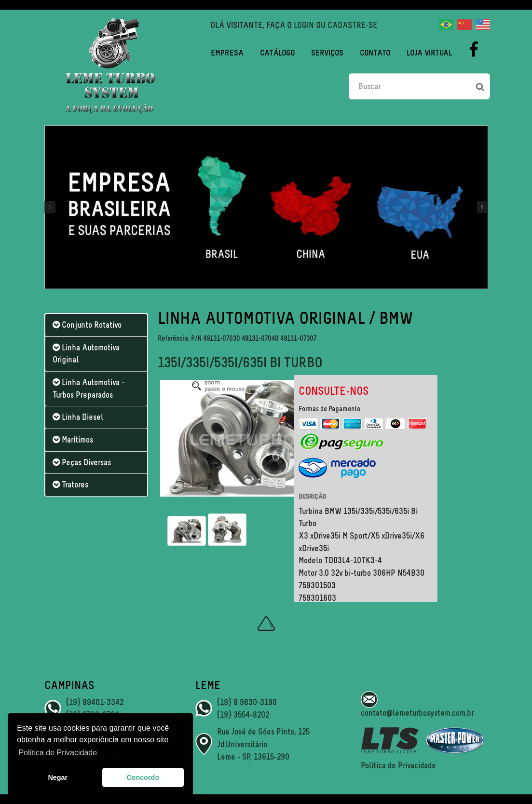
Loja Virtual (430, 53)
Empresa (227, 53)
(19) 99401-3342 (95, 702)
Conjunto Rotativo (87, 325)
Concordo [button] (143, 777)
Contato (375, 53)
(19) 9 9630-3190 (247, 702)
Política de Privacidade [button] (58, 753)
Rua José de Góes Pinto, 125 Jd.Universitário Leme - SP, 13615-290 (263, 744)
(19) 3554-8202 (243, 715)
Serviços (327, 53)
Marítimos (73, 440)
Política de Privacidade (398, 765)
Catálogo (277, 53)
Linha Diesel (78, 417)
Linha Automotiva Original (86, 354)
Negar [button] (58, 777)
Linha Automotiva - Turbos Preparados (89, 388)
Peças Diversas (82, 462)
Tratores (70, 485)
